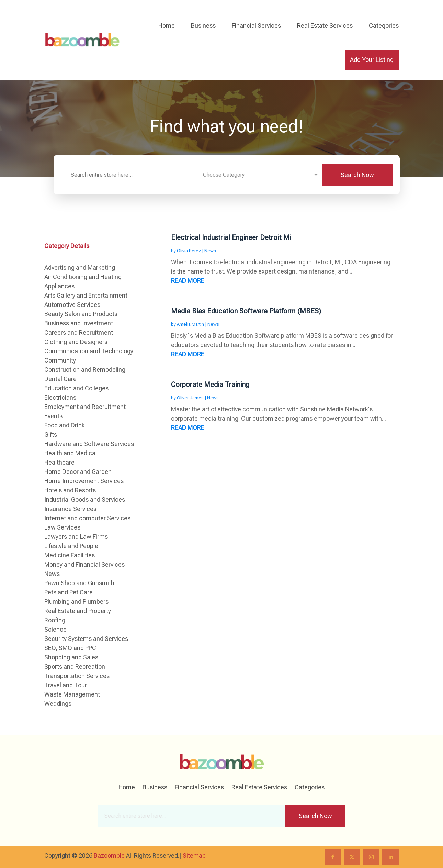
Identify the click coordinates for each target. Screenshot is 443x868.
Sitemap (194, 855)
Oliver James (190, 398)
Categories (384, 26)
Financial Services (256, 26)
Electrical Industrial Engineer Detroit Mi (231, 237)
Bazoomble (109, 855)
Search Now (357, 175)
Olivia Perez (189, 251)
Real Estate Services (325, 26)
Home (167, 26)
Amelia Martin (190, 324)
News (210, 251)
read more (188, 281)
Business (203, 26)
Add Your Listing (372, 60)
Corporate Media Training (210, 385)
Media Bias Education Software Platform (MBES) (246, 311)
